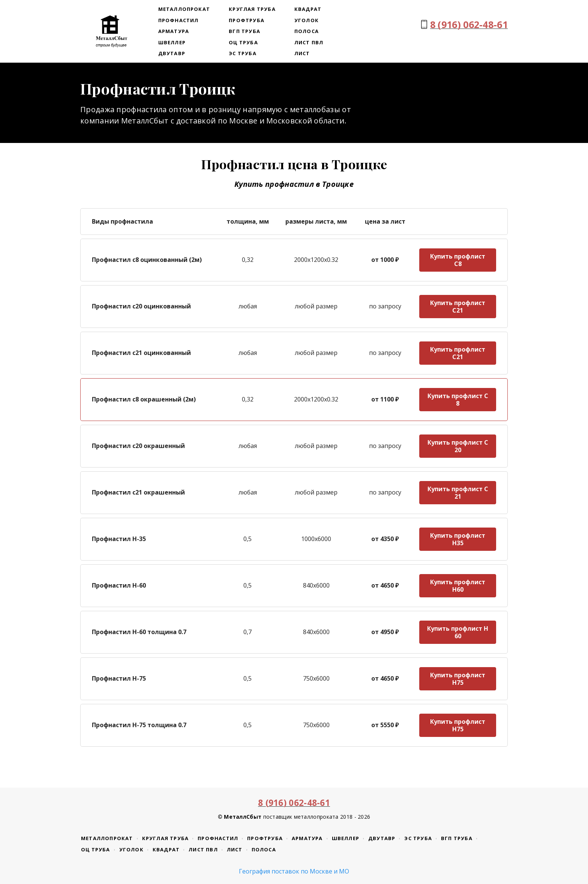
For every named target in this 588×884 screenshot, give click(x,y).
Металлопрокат (184, 9)
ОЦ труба (243, 42)
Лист (302, 53)
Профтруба (247, 20)
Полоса (307, 31)
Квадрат (308, 9)
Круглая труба (252, 9)
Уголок (307, 20)
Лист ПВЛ (309, 42)
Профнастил (178, 20)
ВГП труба (244, 31)
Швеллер (172, 42)
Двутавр (172, 53)
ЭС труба (243, 53)
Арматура (174, 31)
